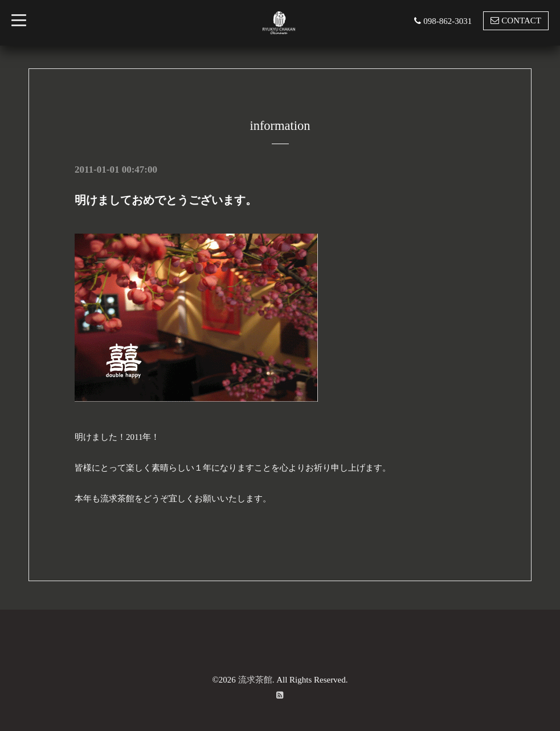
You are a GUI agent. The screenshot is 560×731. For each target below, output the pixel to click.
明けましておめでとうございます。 (166, 200)
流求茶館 (255, 679)
